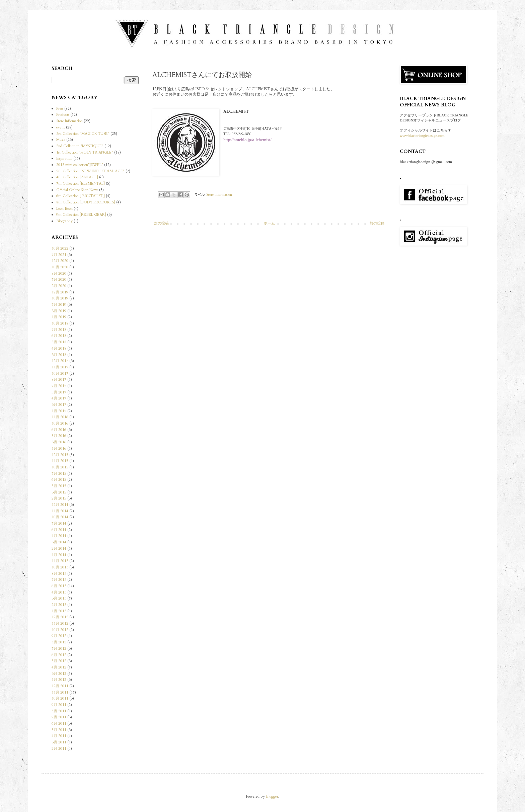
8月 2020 (59, 274)
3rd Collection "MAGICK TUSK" (83, 134)
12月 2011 (60, 686)
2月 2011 (59, 749)
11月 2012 (60, 623)
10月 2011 (60, 698)
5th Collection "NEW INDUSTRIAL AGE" (90, 171)
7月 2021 (59, 255)
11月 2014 (60, 511)
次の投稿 (161, 223)
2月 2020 (59, 286)
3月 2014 (59, 542)
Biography (64, 221)
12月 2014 (60, 505)
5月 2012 (59, 661)
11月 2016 (60, 417)
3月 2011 (59, 742)
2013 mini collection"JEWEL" (80, 165)
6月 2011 (59, 724)
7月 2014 (59, 523)
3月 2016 (59, 442)
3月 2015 (59, 492)
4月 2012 (59, 667)
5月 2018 (59, 342)
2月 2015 (59, 498)
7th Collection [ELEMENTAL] (81, 184)
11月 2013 (60, 561)
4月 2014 (59, 536)
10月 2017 (60, 374)
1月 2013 (59, 611)
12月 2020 (60, 261)
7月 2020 (59, 280)
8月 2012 (59, 642)
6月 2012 (59, 655)
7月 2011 (59, 717)
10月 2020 (60, 267)
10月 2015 (60, 467)
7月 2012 (59, 649)
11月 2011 (60, 692)
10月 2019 (60, 298)
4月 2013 (59, 592)
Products (63, 115)
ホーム (269, 223)
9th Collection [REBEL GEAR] (81, 215)
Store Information (219, 194)
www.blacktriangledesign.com (422, 136)
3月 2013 (59, 598)
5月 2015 (59, 486)
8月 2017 (59, 380)
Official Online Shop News (77, 190)
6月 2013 (59, 586)
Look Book (64, 209)
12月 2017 (60, 361)
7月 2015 (59, 474)
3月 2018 (59, 355)
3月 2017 (59, 405)
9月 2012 (59, 636)
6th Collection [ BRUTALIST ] (81, 196)
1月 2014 (59, 555)
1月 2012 (59, 680)
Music (61, 140)
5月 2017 (59, 392)
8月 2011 (59, 711)
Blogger (272, 796)
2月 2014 (59, 549)
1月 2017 (59, 411)
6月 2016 (59, 430)
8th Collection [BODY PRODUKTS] (86, 202)
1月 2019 (59, 317)
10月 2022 (60, 248)
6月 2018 (59, 336)
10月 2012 (60, 630)
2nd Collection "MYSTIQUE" (80, 146)
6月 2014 (59, 530)
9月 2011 (59, 705)
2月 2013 (59, 605)
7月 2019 (59, 305)
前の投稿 (377, 223)
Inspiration (64, 158)
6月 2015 (59, 480)
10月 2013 (60, 567)
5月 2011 (59, 730)
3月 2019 (59, 311)
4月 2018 (59, 348)
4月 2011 (59, 736)
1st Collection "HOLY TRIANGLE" (85, 152)
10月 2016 (60, 423)
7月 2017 (59, 386)
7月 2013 (59, 580)
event (61, 127)
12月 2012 (60, 617)
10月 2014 (60, 517)
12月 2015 (60, 455)
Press (60, 109)
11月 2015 (60, 461)
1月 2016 (59, 448)
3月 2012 (59, 674)
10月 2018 (60, 323)
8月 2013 (59, 574)
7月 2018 (59, 330)
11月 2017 (60, 367)
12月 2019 (60, 292)
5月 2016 (59, 436)
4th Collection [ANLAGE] (77, 177)
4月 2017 (59, 398)
